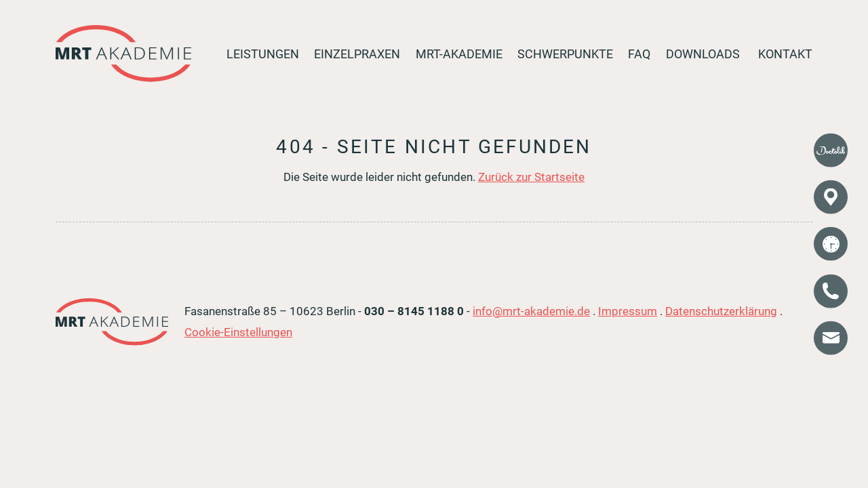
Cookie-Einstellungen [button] (238, 332)
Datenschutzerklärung (721, 311)
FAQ (639, 54)
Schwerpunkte (565, 54)
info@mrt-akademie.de (531, 311)
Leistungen (263, 54)
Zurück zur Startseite (531, 177)
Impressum (628, 311)
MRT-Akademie (459, 54)
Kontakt (785, 54)
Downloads (703, 54)
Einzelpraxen (357, 54)
